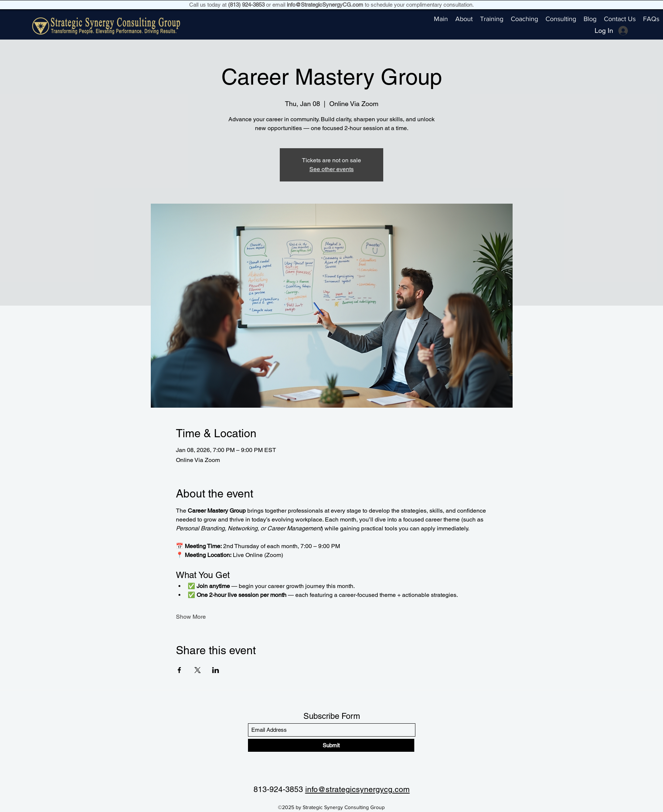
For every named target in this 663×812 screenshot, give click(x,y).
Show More (191, 617)
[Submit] (331, 745)
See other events (331, 169)
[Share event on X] (198, 670)
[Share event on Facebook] (179, 670)
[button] (492, 19)
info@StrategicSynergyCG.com (325, 5)
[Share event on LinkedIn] (216, 670)
